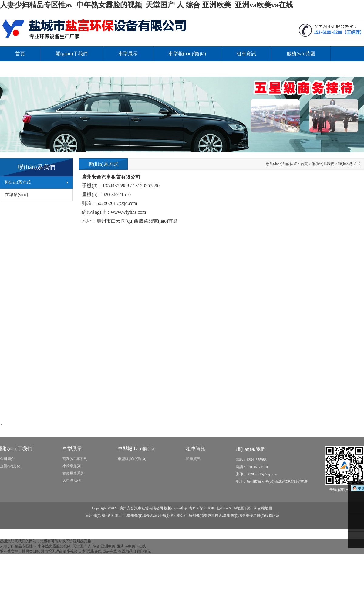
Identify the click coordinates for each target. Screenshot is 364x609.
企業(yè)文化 (10, 466)
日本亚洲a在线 (90, 551)
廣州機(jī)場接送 (140, 515)
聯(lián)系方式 (18, 182)
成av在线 (110, 551)
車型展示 (128, 54)
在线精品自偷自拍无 (134, 551)
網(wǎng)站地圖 (259, 508)
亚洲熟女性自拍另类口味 (20, 551)
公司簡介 (7, 459)
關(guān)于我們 (72, 54)
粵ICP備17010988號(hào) (208, 508)
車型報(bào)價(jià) (187, 54)
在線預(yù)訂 (17, 195)
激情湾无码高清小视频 (59, 551)
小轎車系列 (72, 466)
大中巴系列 (72, 481)
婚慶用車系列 (73, 473)
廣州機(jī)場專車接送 (206, 515)
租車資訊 (246, 54)
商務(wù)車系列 (75, 459)
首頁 (20, 54)
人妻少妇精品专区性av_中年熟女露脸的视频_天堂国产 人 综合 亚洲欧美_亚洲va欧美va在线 (147, 5)
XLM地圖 (236, 508)
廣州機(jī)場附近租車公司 (106, 515)
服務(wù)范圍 (301, 54)
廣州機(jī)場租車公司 (171, 515)
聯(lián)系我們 (30, 69)
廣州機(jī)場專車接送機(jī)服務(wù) (251, 515)
